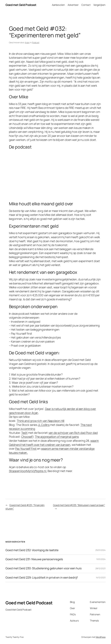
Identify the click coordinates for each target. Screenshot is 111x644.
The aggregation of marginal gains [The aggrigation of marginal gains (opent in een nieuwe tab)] (57, 437)
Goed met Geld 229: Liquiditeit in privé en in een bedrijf (41, 578)
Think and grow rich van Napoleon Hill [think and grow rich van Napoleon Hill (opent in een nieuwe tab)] (41, 421)
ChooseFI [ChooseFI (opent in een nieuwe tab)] (27, 437)
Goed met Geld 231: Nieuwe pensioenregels (34, 559)
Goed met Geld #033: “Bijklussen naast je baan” (79, 505)
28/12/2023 (100, 568)
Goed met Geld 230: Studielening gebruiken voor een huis (44, 568)
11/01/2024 (101, 559)
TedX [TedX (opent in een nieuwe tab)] (24, 433)
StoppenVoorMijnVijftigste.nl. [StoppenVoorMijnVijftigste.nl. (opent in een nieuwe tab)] (28, 471)
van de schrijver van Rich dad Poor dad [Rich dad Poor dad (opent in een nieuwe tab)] (73, 433)
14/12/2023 (101, 577)
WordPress (101, 637)
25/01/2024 (100, 550)
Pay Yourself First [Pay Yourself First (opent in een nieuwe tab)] (26, 449)
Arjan (27, 42)
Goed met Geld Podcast (21, 5)
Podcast (36, 42)
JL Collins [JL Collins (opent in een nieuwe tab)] (44, 425)
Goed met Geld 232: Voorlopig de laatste (32, 550)
